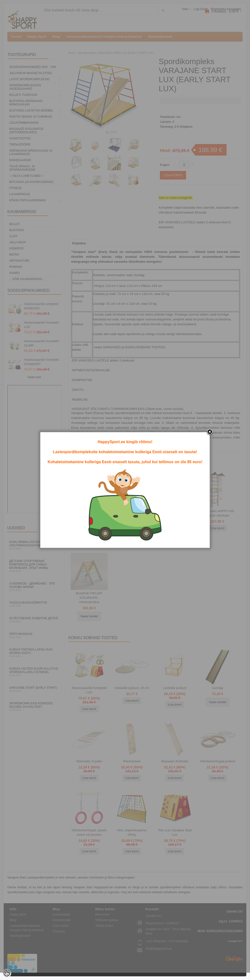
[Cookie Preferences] (7, 973)
